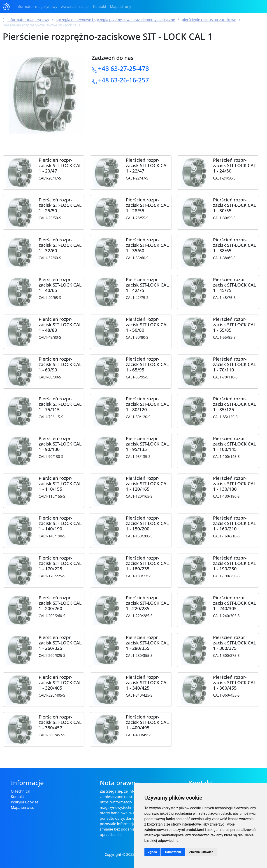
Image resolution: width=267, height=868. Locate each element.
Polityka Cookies (25, 802)
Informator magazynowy (36, 7)
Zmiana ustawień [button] (201, 852)
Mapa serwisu (23, 807)
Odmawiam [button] (173, 852)
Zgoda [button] (153, 852)
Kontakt (100, 7)
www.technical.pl (75, 7)
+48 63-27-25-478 (124, 68)
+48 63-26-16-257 (124, 80)
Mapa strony (121, 7)
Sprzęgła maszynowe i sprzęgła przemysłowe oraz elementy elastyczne (116, 20)
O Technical (21, 791)
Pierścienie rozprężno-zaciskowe (209, 20)
